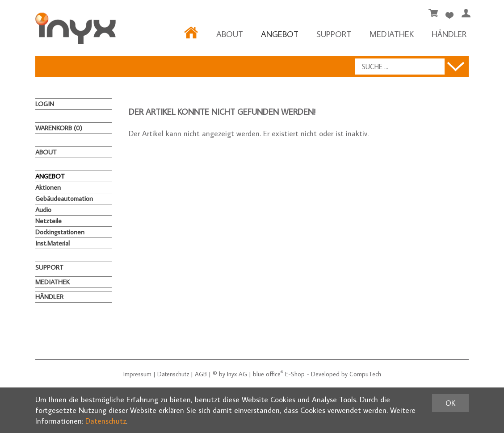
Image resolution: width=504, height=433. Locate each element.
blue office (268, 374)
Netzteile (48, 221)
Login (45, 104)
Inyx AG (237, 374)
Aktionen (48, 187)
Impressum (137, 374)
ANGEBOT (280, 34)
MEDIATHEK (391, 34)
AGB (201, 374)
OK (450, 403)
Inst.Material (52, 243)
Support (334, 34)
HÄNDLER (449, 34)
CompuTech (365, 374)
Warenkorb (59, 128)
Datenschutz (173, 374)
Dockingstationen (60, 232)
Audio (43, 210)
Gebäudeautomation (64, 198)
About (230, 34)
